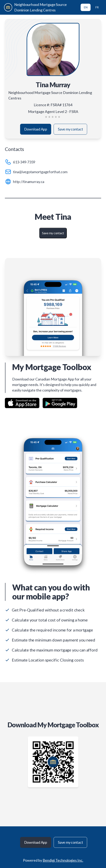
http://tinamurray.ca (29, 182)
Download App (36, 129)
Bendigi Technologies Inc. (63, 860)
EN (86, 7)
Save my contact (70, 129)
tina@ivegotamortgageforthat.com (40, 172)
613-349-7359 (24, 162)
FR (97, 7)
